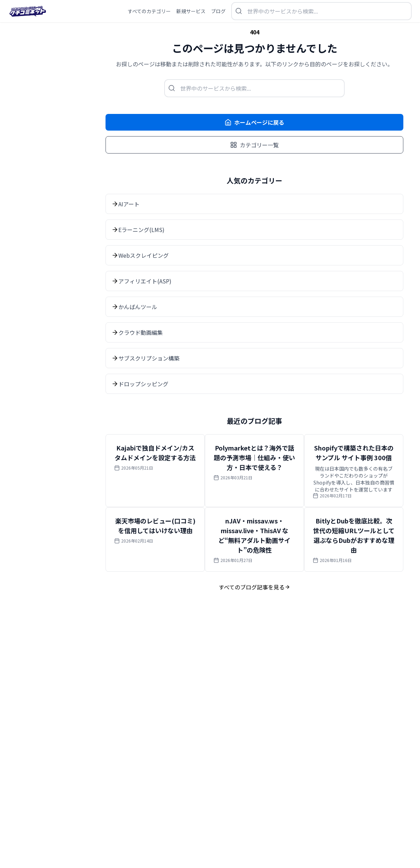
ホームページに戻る (254, 122)
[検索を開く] (321, 11)
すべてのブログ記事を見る (254, 587)
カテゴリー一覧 (254, 145)
